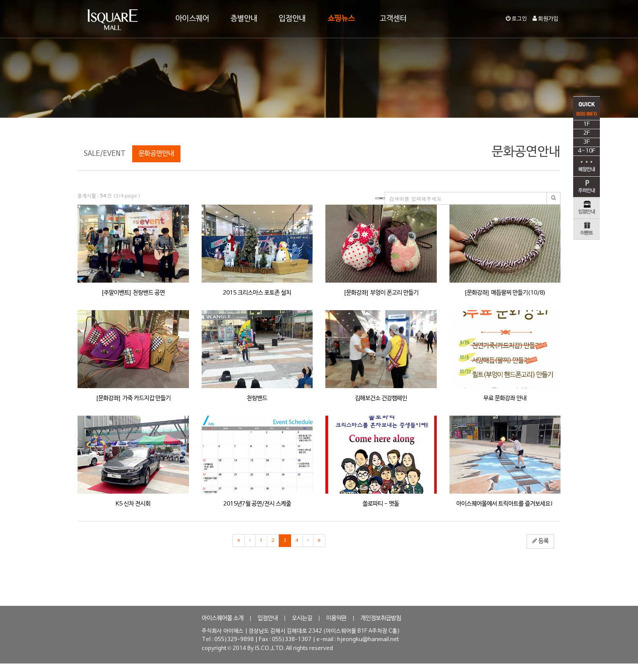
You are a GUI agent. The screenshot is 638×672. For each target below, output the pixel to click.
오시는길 (302, 618)
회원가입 (545, 19)
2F (587, 144)
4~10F (587, 162)
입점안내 (292, 19)
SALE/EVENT (105, 154)
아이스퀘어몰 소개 (223, 618)
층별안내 (244, 19)
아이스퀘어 (192, 19)
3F (587, 153)
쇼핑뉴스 (341, 19)
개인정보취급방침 (381, 618)
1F (587, 135)
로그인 (516, 19)
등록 (540, 541)
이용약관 (336, 618)
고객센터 (393, 19)
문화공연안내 (156, 154)
